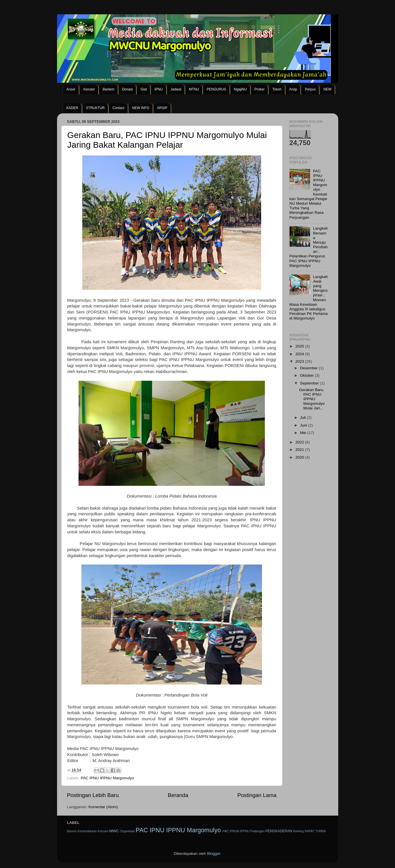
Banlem (108, 89)
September (310, 383)
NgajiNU (240, 89)
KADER (72, 108)
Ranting (298, 831)
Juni (304, 425)
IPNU (159, 89)
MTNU (194, 89)
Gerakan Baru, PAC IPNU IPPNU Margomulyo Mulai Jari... (312, 399)
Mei (304, 433)
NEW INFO (141, 108)
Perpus (310, 89)
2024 (300, 354)
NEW (327, 89)
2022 (300, 442)
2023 (300, 361)
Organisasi (128, 831)
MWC (114, 831)
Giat (144, 89)
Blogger (214, 854)
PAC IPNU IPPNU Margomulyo (107, 778)
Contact (118, 108)
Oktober (308, 375)
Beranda (178, 795)
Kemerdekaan (87, 831)
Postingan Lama (257, 795)
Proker (260, 89)
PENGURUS (216, 89)
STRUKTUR (95, 108)
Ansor (71, 89)
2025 (300, 346)
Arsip (293, 89)
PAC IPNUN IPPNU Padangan (243, 831)
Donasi (127, 89)
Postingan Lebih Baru (93, 795)
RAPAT (309, 831)
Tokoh (277, 89)
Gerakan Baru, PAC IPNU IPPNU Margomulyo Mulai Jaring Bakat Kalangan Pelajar (167, 140)
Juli (304, 418)
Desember (310, 368)
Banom (72, 831)
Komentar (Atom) (103, 807)
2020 (300, 457)
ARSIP (162, 108)
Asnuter (89, 89)
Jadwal (176, 89)
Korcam (103, 831)
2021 (300, 450)
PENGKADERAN (279, 831)
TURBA (321, 831)
